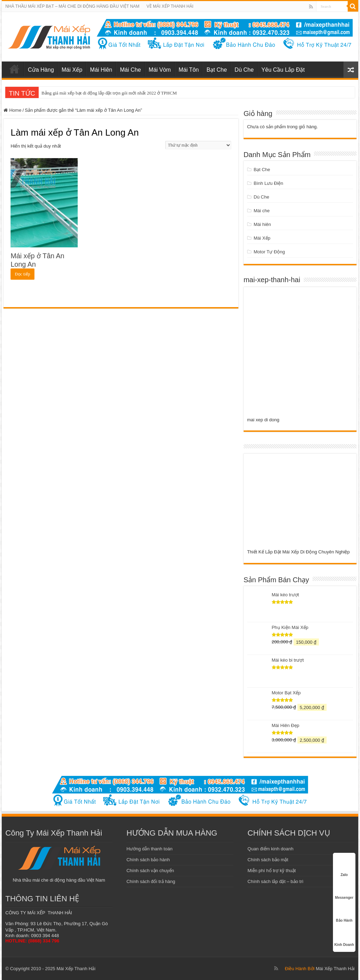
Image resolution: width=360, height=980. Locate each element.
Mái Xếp (72, 70)
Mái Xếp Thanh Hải (335, 969)
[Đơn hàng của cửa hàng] (198, 145)
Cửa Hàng (41, 70)
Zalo (344, 867)
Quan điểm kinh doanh (271, 849)
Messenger (344, 890)
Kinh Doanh (344, 936)
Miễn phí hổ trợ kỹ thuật (272, 871)
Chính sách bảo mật (268, 860)
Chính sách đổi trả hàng (151, 881)
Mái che (262, 211)
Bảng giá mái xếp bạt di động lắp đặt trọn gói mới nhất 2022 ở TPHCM (109, 93)
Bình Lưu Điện (269, 183)
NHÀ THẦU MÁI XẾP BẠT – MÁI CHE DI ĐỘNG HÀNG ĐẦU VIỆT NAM (72, 6)
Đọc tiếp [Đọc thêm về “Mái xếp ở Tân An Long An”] (22, 274)
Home (15, 110)
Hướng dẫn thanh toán (150, 849)
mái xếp (14, 69)
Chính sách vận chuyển (150, 871)
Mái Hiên (101, 70)
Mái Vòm (160, 70)
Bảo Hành (344, 913)
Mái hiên (262, 224)
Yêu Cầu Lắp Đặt (283, 70)
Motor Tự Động (269, 252)
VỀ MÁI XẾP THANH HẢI (170, 6)
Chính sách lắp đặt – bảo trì (275, 881)
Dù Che (244, 70)
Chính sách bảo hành (148, 860)
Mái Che (130, 70)
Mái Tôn (189, 70)
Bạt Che (217, 70)
